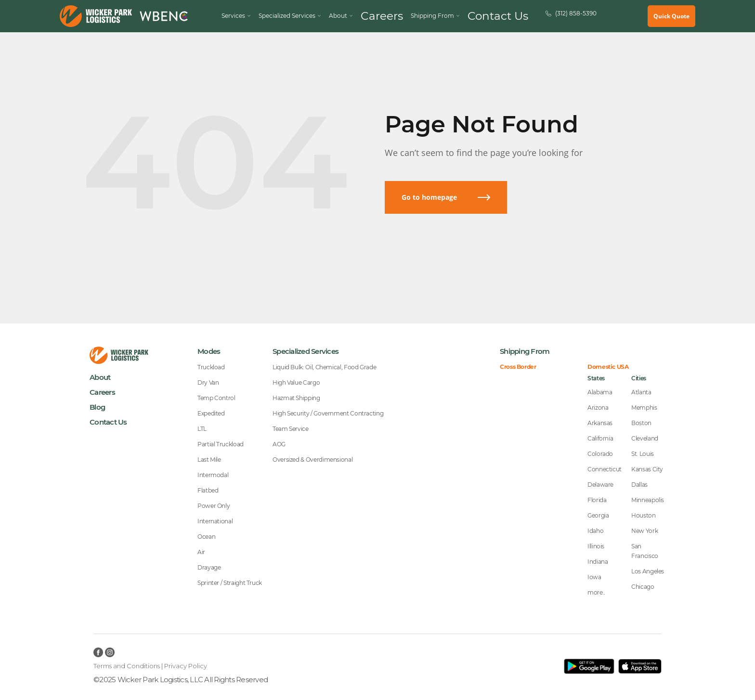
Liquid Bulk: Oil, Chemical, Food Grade (324, 367)
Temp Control (216, 398)
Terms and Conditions (127, 666)
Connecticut (605, 469)
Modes (209, 351)
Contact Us (488, 16)
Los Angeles (648, 571)
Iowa (594, 577)
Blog (97, 407)
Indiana (598, 562)
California (600, 438)
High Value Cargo (296, 382)
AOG (279, 444)
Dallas (639, 485)
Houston (643, 515)
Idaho (595, 531)
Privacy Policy (186, 666)
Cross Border (518, 367)
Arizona (598, 408)
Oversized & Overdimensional (312, 460)
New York (644, 531)
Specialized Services (311, 16)
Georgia (598, 515)
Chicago (643, 587)
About (100, 377)
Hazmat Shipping (296, 398)
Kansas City (647, 469)
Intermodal (213, 475)
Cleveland (645, 438)
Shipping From (525, 351)
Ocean (206, 537)
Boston (641, 423)
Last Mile (209, 460)
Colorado (600, 454)
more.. (596, 592)
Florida (597, 500)
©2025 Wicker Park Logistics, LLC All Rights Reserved (181, 680)
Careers (396, 16)
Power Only (214, 506)
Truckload (211, 367)
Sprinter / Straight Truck (230, 583)
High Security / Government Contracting (328, 413)
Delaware (600, 485)
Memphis (644, 408)
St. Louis (643, 454)
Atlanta (641, 392)
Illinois (596, 546)
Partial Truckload (221, 444)
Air (201, 552)
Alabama (600, 392)
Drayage (209, 567)
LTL (202, 429)
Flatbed (208, 490)
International (215, 521)
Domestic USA (608, 367)
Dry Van (208, 382)
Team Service (291, 429)
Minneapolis (648, 500)
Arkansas (600, 423)
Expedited (211, 413)
